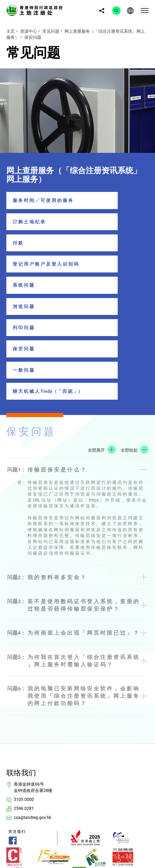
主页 (11, 31)
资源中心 (29, 31)
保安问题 (33, 37)
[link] (35, 10)
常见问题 (51, 31)
